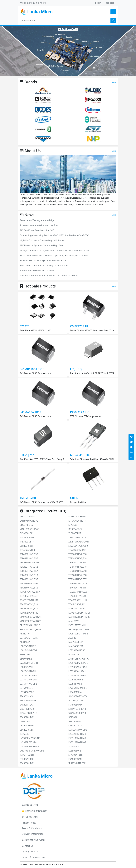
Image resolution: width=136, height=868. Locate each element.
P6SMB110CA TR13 (32, 369)
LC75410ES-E (26, 688)
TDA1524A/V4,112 (29, 613)
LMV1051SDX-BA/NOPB (32, 751)
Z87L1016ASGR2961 (79, 542)
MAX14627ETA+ (76, 646)
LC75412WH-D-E (28, 680)
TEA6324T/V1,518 (77, 588)
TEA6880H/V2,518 (78, 583)
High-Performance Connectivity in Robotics (42, 240)
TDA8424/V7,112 (77, 550)
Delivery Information (33, 834)
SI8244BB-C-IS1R (77, 713)
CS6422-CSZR (27, 730)
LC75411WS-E (75, 684)
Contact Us (28, 846)
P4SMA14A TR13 (81, 412)
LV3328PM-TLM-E (77, 734)
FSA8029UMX (27, 759)
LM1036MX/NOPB (78, 730)
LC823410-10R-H (77, 671)
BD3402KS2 (26, 659)
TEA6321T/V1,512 (29, 567)
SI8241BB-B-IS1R (28, 713)
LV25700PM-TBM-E (78, 634)
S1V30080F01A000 (78, 696)
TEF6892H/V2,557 (29, 579)
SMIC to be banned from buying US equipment (44, 265)
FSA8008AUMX (27, 517)
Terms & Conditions (32, 828)
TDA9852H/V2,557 (29, 596)
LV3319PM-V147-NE (30, 738)
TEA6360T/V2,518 (77, 596)
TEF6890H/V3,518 (78, 558)
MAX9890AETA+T (77, 517)
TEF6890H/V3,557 (29, 554)
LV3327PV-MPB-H (29, 663)
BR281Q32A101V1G (79, 629)
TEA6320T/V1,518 (29, 604)
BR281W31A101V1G (30, 625)
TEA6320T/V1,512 (29, 609)
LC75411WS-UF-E (29, 684)
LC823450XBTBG (28, 650)
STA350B (73, 525)
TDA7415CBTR (27, 755)
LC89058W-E (75, 751)
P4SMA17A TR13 (30, 412)
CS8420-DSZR (27, 726)
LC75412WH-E (76, 680)
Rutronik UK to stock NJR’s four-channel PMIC (43, 260)
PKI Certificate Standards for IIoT (37, 230)
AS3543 (72, 638)
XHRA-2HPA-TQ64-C (79, 659)
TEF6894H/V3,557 (29, 571)
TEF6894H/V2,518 (78, 571)
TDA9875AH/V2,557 (30, 592)
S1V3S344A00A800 (78, 546)
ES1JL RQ (76, 369)
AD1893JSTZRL (76, 701)
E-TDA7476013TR (77, 521)
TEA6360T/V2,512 (29, 588)
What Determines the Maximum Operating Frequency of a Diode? (54, 255)
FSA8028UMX (27, 717)
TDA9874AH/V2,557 (79, 592)
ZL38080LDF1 (27, 533)
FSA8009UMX (75, 759)
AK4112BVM (75, 721)
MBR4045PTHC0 (81, 455)
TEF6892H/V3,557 (78, 579)
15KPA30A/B (28, 498)
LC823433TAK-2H (29, 646)
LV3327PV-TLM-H (77, 625)
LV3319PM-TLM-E (77, 738)
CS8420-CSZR (75, 726)
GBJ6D (74, 498)
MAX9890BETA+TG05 (31, 621)
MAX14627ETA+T (77, 609)
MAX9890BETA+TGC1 (79, 613)
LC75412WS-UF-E (77, 675)
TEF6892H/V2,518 (78, 575)
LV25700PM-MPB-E (78, 663)
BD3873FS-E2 (27, 525)
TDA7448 (24, 734)
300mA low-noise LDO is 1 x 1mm (37, 270)
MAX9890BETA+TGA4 (31, 617)
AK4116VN (25, 642)
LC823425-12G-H (28, 675)
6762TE (24, 326)
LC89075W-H (26, 667)
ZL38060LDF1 (75, 533)
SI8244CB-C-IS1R (28, 709)
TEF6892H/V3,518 (29, 575)
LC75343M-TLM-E (29, 638)
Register (110, 3)
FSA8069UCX (26, 696)
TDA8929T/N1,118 (29, 600)
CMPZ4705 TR (79, 326)
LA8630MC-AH (76, 692)
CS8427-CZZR (27, 546)
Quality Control (30, 851)
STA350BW (74, 746)
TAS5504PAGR (27, 537)
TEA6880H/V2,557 (29, 583)
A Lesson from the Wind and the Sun (39, 225)
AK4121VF (25, 634)
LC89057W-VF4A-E (78, 667)
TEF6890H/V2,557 (29, 558)
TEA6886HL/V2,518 (29, 563)
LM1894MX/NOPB (29, 521)
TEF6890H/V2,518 (78, 554)
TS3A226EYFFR (27, 550)
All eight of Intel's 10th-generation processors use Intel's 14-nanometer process (61, 250)
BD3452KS (74, 655)
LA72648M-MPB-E (78, 688)
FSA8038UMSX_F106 (30, 629)
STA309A (73, 717)
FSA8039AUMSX (28, 701)
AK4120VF (74, 621)
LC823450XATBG (77, 650)
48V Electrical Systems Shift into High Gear (42, 245)
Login (98, 3)
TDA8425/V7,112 (77, 604)
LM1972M (25, 721)
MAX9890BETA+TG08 (79, 617)
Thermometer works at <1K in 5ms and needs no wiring (49, 275)
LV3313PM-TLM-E (77, 742)
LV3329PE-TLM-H (28, 742)
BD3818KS (25, 655)
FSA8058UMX (75, 705)
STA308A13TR (75, 755)
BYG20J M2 (27, 455)
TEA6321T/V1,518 (77, 563)
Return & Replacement (34, 857)
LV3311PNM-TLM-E (29, 746)
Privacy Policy (29, 823)
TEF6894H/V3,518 (78, 567)
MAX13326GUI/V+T (30, 529)
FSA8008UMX (27, 763)
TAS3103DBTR (27, 542)
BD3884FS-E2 (75, 529)
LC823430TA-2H (28, 671)
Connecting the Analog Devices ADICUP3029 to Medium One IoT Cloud (56, 235)
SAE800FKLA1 (27, 705)
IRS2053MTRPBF (77, 763)
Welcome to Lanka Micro (33, 3)
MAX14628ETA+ (76, 642)
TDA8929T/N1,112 (78, 600)
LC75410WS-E (27, 692)
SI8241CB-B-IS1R (77, 709)
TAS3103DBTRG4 (77, 537)
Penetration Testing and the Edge (37, 220)
